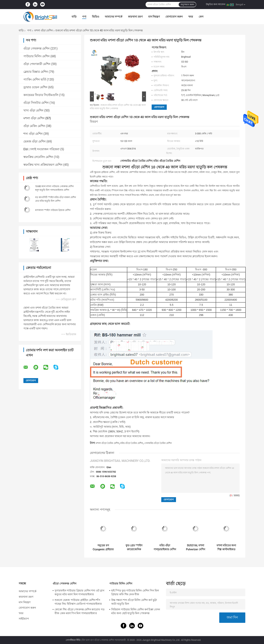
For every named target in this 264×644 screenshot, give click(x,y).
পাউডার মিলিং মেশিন (37, 56)
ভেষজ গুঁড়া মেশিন (35, 141)
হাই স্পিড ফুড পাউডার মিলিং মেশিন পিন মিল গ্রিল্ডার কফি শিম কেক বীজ (135, 592)
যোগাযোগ (159, 107)
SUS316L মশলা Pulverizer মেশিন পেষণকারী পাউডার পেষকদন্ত (195, 547)
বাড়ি (74, 17)
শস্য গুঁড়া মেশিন (33, 134)
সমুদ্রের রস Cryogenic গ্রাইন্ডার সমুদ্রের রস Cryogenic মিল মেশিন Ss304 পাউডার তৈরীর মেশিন (103, 547)
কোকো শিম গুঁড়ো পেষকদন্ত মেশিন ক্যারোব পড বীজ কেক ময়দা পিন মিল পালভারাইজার (80, 611)
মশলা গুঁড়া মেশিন (44, 30)
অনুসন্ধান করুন (187, 5)
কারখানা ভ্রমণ (135, 17)
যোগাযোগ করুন (174, 17)
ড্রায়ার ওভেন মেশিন (35, 87)
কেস (201, 17)
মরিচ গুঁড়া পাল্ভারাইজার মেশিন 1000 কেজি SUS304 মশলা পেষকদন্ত (165, 547)
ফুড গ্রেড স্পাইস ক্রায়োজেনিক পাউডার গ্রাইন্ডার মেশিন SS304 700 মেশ (134, 547)
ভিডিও (96, 17)
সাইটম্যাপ (24, 619)
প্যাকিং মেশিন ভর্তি (35, 79)
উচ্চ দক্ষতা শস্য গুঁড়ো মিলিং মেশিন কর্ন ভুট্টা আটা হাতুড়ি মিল (134, 602)
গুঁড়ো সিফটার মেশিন (36, 103)
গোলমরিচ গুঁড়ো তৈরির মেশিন (158, 443)
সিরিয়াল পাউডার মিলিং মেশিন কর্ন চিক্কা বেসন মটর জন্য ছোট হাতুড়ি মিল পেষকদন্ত (136, 611)
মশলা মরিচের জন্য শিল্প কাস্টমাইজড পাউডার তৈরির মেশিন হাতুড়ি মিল (226, 547)
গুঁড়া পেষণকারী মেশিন (37, 64)
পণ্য (84, 17)
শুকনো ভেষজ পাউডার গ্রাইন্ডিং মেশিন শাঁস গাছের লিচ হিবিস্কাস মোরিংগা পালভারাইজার (78, 602)
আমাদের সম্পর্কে (114, 17)
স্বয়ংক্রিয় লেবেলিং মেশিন (38, 157)
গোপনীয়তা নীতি (73, 640)
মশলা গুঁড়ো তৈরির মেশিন (108, 443)
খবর (191, 17)
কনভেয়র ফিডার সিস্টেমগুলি (41, 95)
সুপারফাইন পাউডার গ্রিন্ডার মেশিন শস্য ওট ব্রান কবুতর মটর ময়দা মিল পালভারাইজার (79, 592)
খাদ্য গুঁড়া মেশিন (33, 110)
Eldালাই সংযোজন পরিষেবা (41, 149)
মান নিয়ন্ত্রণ (154, 17)
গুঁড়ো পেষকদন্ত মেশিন (37, 48)
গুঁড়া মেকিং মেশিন (34, 126)
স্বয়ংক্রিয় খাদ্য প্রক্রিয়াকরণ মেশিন (43, 165)
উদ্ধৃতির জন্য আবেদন (216, 4)
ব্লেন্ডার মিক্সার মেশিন (36, 72)
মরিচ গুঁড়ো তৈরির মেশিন (132, 443)
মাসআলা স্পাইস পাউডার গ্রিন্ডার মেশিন (53, 210)
